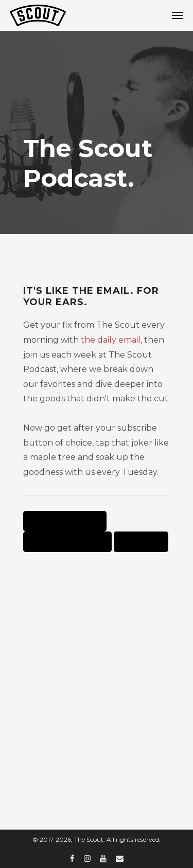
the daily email (111, 340)
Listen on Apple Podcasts (65, 521)
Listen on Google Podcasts (67, 542)
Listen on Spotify (141, 542)
